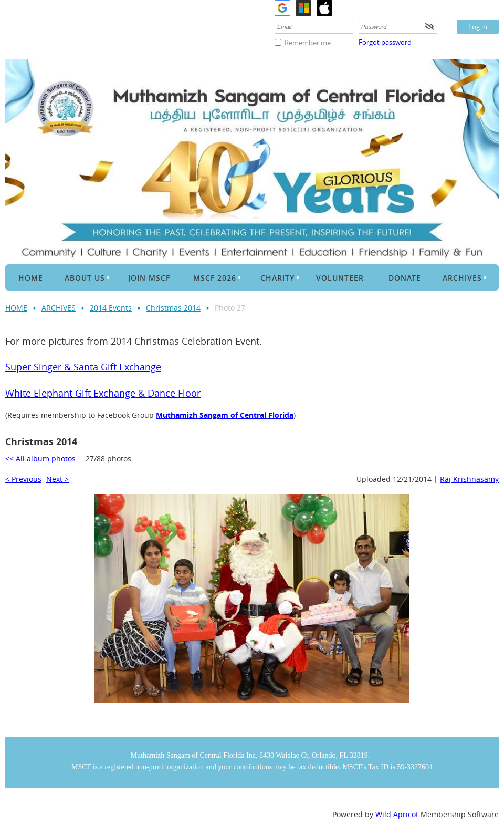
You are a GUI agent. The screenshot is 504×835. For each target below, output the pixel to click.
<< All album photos (40, 458)
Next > (57, 479)
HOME (16, 308)
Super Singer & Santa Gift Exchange (83, 367)
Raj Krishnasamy (469, 479)
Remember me (308, 43)
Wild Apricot (397, 814)
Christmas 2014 (173, 308)
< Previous (23, 479)
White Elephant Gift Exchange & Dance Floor (103, 393)
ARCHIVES (59, 308)
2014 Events (111, 308)
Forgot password (385, 42)
